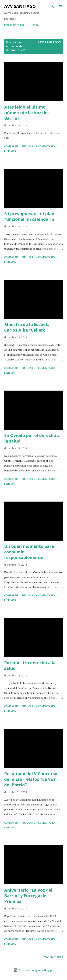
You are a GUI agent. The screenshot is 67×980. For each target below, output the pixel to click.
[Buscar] (52, 6)
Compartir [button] (11, 146)
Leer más (10, 151)
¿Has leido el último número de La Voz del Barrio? (27, 112)
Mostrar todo (50, 42)
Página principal (14, 25)
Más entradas (53, 957)
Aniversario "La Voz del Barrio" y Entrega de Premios (28, 896)
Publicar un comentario (38, 146)
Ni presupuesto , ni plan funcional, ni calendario (29, 216)
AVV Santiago (20, 6)
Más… (37, 25)
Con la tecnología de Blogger (34, 970)
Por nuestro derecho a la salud (30, 665)
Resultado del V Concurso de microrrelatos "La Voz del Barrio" (31, 779)
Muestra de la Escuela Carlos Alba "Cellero (27, 327)
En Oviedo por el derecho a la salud (32, 438)
